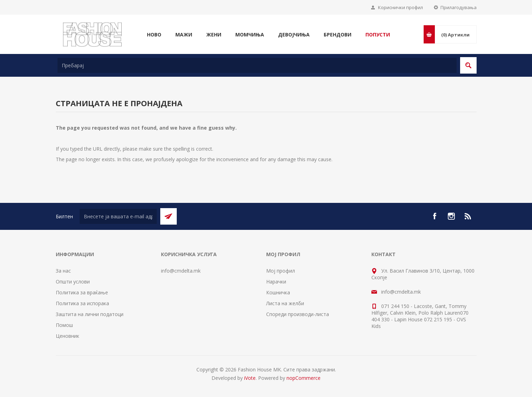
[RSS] (468, 216)
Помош (64, 325)
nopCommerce (304, 378)
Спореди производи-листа (298, 314)
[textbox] (257, 65)
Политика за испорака (82, 303)
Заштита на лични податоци (90, 314)
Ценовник (68, 336)
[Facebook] (435, 216)
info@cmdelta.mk (181, 271)
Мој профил (281, 271)
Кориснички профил (400, 7)
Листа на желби (285, 303)
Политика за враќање (82, 292)
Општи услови (73, 282)
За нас (63, 271)
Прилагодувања (459, 7)
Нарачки (276, 282)
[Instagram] (451, 216)
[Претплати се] (118, 216)
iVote (250, 378)
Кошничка (278, 292)
